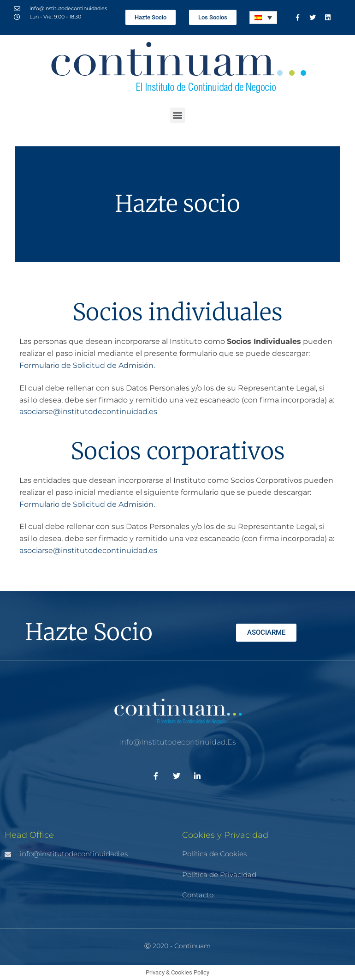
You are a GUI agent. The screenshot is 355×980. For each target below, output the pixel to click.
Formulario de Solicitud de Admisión (86, 365)
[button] (178, 115)
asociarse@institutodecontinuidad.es (88, 412)
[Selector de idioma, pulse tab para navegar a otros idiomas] (263, 18)
